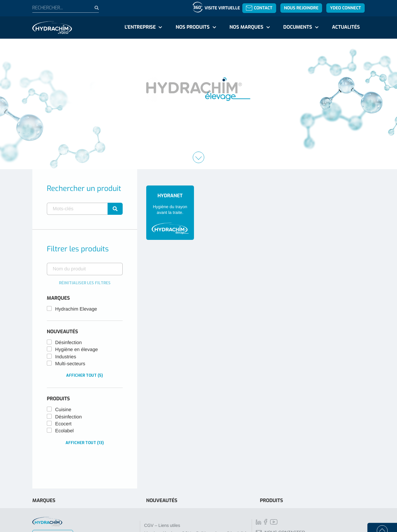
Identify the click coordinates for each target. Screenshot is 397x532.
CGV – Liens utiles (162, 526)
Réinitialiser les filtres (85, 283)
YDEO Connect (345, 8)
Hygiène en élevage (77, 350)
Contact (259, 8)
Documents (298, 27)
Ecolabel (65, 431)
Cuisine (63, 410)
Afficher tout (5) (85, 375)
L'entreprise (140, 27)
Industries (66, 357)
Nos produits (192, 27)
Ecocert (63, 424)
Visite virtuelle (222, 8)
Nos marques (246, 27)
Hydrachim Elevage (76, 309)
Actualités (346, 27)
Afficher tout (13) (85, 443)
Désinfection (69, 343)
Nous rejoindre (301, 8)
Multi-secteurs (70, 364)
